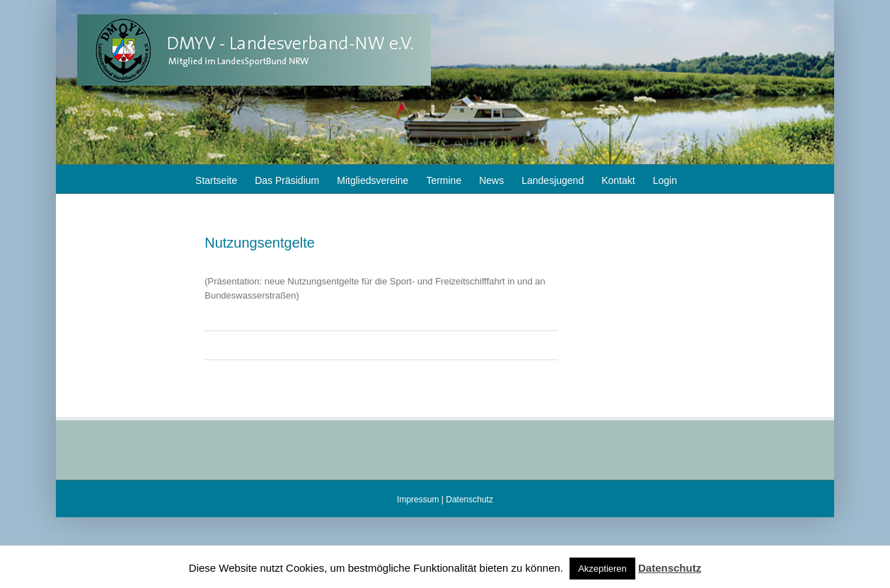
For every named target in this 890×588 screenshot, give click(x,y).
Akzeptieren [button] (602, 569)
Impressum (418, 500)
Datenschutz (469, 500)
